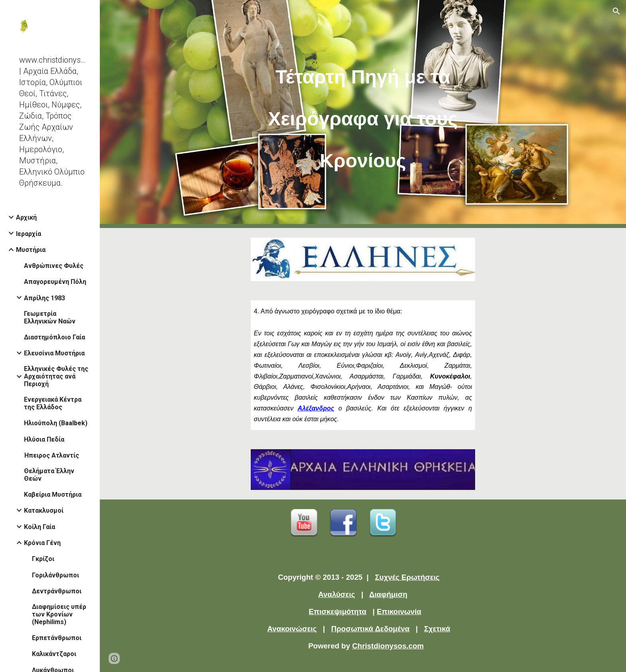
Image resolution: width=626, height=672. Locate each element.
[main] (363, 114)
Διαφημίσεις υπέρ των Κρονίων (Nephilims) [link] (59, 614)
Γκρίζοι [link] (43, 559)
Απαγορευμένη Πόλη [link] (55, 282)
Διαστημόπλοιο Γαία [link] (54, 337)
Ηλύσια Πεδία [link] (44, 439)
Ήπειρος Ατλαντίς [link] (52, 455)
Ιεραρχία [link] (29, 234)
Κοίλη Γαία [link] (40, 527)
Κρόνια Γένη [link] (42, 543)
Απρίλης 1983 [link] (45, 298)
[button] (616, 11)
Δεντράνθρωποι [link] (57, 591)
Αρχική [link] (26, 217)
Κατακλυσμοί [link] (44, 510)
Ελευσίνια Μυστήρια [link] (54, 353)
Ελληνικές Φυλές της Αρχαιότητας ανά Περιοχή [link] (56, 376)
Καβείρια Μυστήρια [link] (53, 495)
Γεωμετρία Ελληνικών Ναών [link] (50, 317)
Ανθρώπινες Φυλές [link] (54, 266)
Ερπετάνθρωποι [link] (57, 638)
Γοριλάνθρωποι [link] (55, 575)
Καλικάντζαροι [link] (54, 654)
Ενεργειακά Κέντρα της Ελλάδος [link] (53, 403)
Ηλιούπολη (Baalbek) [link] (56, 423)
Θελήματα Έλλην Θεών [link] (49, 475)
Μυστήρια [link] (31, 250)
